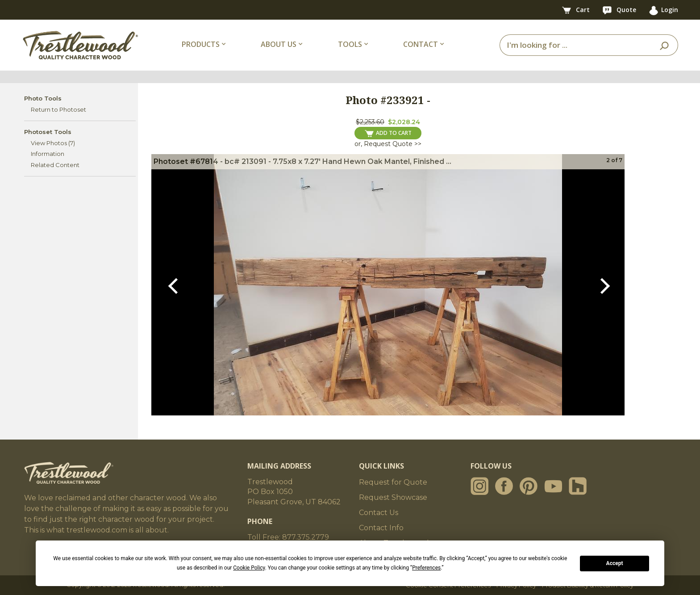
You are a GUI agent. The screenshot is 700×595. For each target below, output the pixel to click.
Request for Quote (393, 482)
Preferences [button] (426, 568)
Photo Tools (43, 98)
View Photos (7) (53, 143)
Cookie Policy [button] (249, 568)
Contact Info (381, 528)
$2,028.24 (404, 122)
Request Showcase (393, 497)
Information (48, 154)
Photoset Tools (48, 132)
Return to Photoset (58, 109)
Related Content (55, 165)
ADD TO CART (388, 133)
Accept (615, 563)
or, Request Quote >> (388, 144)
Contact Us (379, 513)
